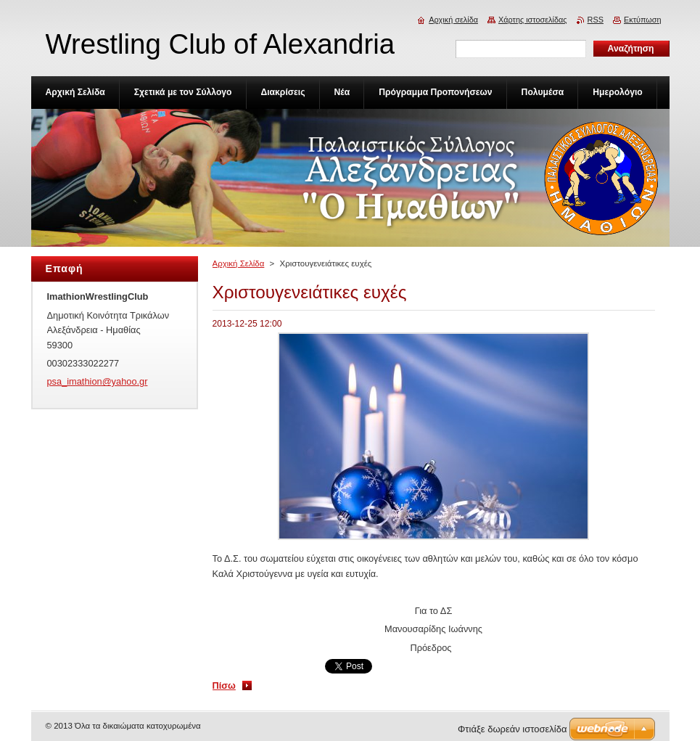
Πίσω (224, 685)
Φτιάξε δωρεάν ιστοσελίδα (512, 729)
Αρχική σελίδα (453, 20)
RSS (596, 20)
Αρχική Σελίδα (239, 263)
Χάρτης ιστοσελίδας (533, 20)
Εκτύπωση (643, 20)
